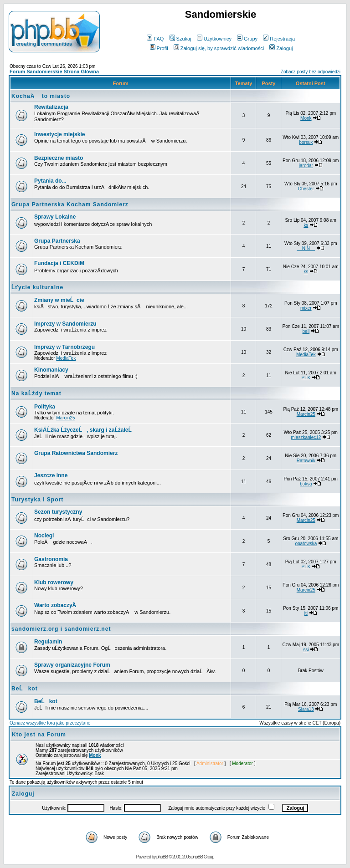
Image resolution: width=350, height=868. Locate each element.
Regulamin (48, 642)
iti (306, 613)
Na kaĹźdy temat (36, 393)
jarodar (306, 166)
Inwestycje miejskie (59, 134)
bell (306, 331)
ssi (306, 650)
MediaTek (66, 358)
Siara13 (306, 709)
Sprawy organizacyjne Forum (72, 665)
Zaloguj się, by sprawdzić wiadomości (219, 48)
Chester (306, 189)
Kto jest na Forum (39, 735)
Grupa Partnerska (57, 241)
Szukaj (180, 39)
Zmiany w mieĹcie (59, 300)
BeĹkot (25, 689)
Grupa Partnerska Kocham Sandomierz (70, 204)
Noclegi (44, 536)
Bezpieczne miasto (59, 158)
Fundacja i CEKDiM (59, 263)
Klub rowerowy (54, 582)
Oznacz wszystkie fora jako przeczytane (50, 723)
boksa (306, 484)
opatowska (306, 544)
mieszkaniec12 (306, 437)
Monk (306, 118)
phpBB (162, 857)
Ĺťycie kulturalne (37, 287)
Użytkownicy (214, 39)
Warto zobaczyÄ (57, 605)
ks (306, 225)
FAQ (155, 39)
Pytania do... (50, 181)
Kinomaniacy (51, 370)
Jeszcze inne (51, 475)
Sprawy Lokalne (55, 217)
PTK (306, 378)
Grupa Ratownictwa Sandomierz (76, 453)
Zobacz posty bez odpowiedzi (311, 72)
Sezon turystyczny (58, 512)
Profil (159, 48)
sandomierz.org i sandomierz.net (61, 629)
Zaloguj (281, 48)
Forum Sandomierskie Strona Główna (54, 71)
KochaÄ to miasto (41, 96)
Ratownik (306, 461)
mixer (306, 308)
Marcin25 (65, 418)
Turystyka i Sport (37, 500)
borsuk (306, 142)
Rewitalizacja (51, 107)
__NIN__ (306, 248)
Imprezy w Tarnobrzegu (64, 347)
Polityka (45, 407)
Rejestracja (279, 39)
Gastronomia (51, 559)
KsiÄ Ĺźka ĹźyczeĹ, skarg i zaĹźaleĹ (85, 430)
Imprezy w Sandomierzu (65, 324)
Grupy (247, 39)
